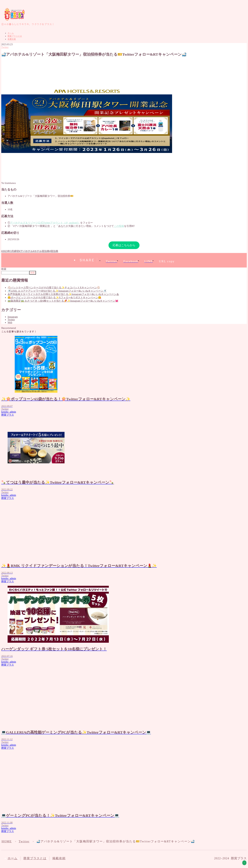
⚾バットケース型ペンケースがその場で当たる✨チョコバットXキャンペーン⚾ (54, 288)
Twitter (5, 47)
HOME (7, 841)
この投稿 (119, 226)
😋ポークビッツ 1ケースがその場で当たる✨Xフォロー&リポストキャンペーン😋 (54, 297)
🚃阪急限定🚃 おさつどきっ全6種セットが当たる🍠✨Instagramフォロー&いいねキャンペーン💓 (63, 301)
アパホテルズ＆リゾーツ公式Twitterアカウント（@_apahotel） (45, 223)
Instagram (13, 317)
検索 (4, 269)
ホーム (11, 33)
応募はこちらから (124, 245)
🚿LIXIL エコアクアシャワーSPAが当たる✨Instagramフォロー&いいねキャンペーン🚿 (57, 291)
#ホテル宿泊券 (41, 251)
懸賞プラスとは (15, 36)
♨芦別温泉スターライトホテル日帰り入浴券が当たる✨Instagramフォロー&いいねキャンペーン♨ (63, 294)
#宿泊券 (54, 251)
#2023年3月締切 (10, 251)
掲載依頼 (12, 39)
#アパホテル (26, 251)
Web (10, 322)
